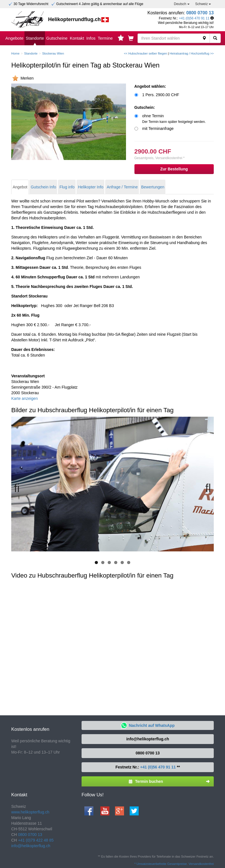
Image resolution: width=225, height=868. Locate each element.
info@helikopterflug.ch (148, 739)
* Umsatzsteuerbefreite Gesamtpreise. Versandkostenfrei (174, 864)
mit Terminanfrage (158, 128)
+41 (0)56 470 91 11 (194, 18)
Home (15, 53)
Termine (105, 38)
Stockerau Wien (53, 53)
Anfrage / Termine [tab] (122, 187)
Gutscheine (57, 38)
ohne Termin (174, 119)
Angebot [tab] (20, 187)
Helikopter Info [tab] (91, 187)
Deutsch (182, 4)
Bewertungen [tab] (153, 187)
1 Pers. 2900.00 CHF (161, 95)
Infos (91, 38)
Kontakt (77, 38)
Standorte (35, 38)
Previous (20, 487)
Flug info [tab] (67, 187)
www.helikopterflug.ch (30, 812)
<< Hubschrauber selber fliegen (145, 53)
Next (205, 487)
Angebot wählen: (150, 86)
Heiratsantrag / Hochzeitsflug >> (192, 53)
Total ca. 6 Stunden (33, 352)
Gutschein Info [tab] (43, 187)
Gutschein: (145, 107)
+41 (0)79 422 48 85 (36, 840)
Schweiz (203, 4)
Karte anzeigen (24, 398)
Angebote (14, 38)
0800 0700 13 (200, 13)
